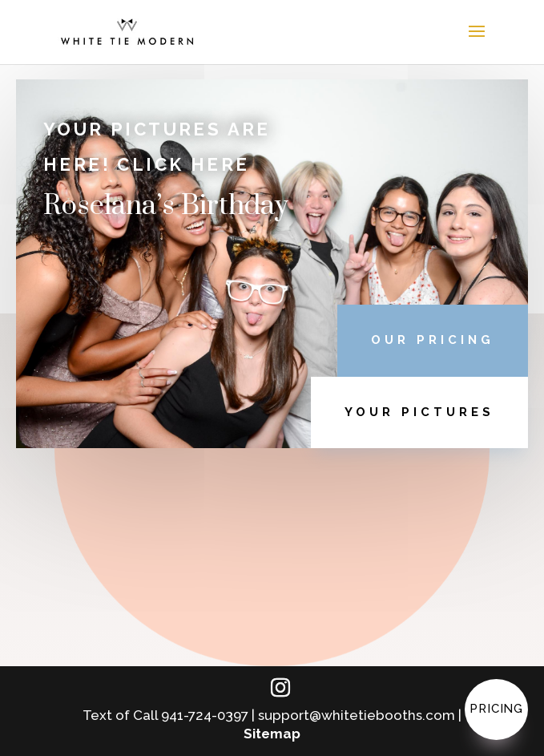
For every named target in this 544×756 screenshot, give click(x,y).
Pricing (496, 709)
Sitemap (272, 734)
